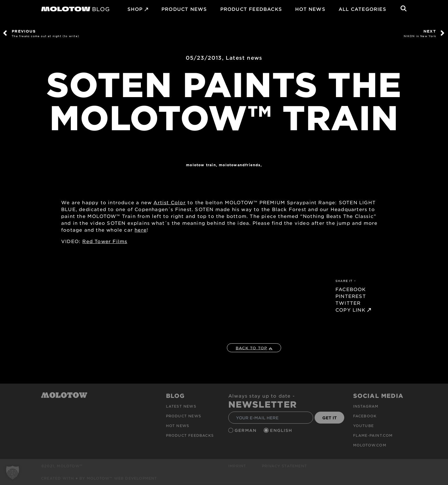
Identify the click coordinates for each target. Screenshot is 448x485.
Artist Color (169, 202)
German (246, 430)
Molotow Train (201, 165)
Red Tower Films (105, 241)
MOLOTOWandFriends (240, 165)
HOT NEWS (310, 9)
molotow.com (370, 445)
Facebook (365, 416)
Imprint (237, 466)
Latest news (244, 58)
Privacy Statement (284, 466)
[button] (13, 472)
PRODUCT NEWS (184, 9)
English (282, 430)
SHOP (135, 9)
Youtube (363, 426)
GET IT (330, 418)
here (141, 230)
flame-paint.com (373, 435)
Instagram (366, 406)
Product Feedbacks (251, 9)
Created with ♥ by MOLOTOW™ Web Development (99, 478)
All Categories (362, 9)
